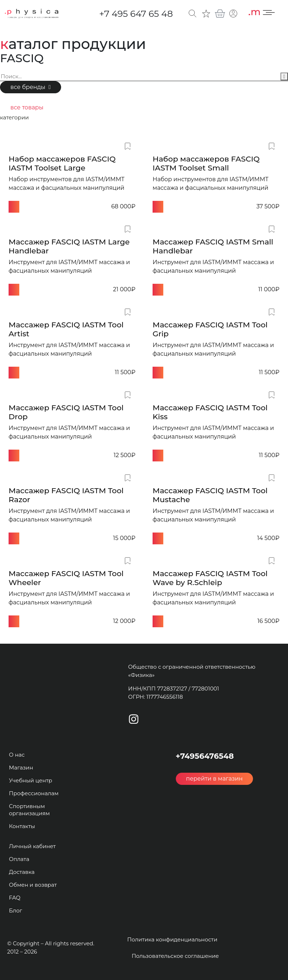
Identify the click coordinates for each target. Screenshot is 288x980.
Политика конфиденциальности (172, 939)
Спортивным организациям (29, 810)
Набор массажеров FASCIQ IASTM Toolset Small (206, 163)
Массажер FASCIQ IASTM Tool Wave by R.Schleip (210, 578)
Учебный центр (31, 780)
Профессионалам (34, 793)
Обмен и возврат (33, 885)
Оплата (19, 859)
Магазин (21, 768)
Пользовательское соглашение (175, 956)
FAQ (15, 898)
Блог (16, 910)
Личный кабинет (32, 846)
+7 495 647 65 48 (136, 14)
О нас (17, 755)
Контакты (22, 826)
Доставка (22, 872)
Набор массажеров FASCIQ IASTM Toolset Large (62, 163)
